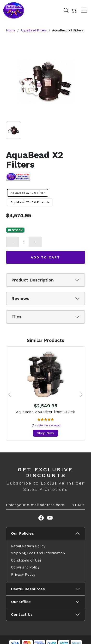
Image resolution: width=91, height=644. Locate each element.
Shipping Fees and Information (38, 553)
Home (11, 30)
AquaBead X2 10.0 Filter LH (30, 202)
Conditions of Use (26, 560)
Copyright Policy (25, 567)
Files (16, 317)
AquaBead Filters (34, 30)
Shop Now (45, 433)
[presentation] (10, 395)
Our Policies (22, 533)
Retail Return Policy (28, 546)
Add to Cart (45, 257)
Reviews (20, 298)
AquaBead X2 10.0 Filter (28, 193)
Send (78, 505)
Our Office (21, 602)
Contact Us (22, 614)
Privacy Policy (23, 574)
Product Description (33, 280)
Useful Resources (28, 589)
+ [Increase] (35, 242)
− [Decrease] (13, 242)
